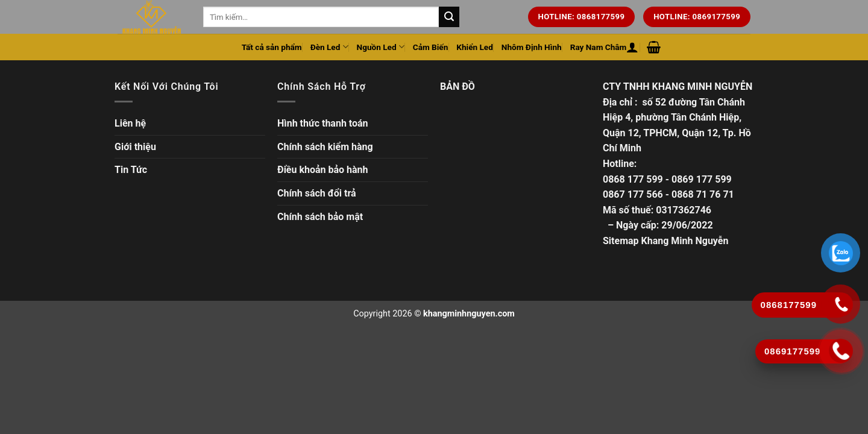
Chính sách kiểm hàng (325, 147)
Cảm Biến (431, 47)
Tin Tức (131, 170)
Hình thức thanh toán (323, 123)
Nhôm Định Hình (532, 47)
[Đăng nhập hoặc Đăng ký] (632, 47)
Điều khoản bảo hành (323, 170)
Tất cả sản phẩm (272, 47)
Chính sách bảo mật (320, 217)
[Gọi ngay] (841, 351)
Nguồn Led (381, 47)
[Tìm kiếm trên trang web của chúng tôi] (449, 17)
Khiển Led (475, 47)
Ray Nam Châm (599, 47)
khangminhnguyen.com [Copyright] (469, 314)
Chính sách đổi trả (317, 193)
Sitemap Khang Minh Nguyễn (665, 241)
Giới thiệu (135, 147)
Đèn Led (329, 47)
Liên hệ (130, 123)
